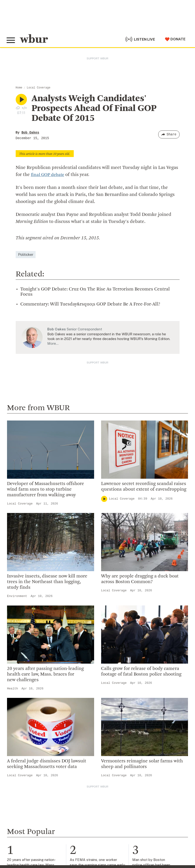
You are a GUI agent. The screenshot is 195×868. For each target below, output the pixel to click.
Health (13, 689)
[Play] (104, 499)
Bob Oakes (30, 133)
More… (53, 343)
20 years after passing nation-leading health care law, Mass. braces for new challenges (45, 674)
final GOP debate (49, 175)
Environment (17, 596)
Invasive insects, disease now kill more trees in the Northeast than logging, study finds (47, 582)
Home (19, 88)
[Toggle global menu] (11, 40)
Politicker (26, 254)
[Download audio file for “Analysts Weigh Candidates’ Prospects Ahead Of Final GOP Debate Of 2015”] (18, 108)
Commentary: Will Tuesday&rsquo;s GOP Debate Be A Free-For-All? (90, 304)
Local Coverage (39, 88)
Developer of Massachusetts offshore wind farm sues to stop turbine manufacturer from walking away (46, 489)
